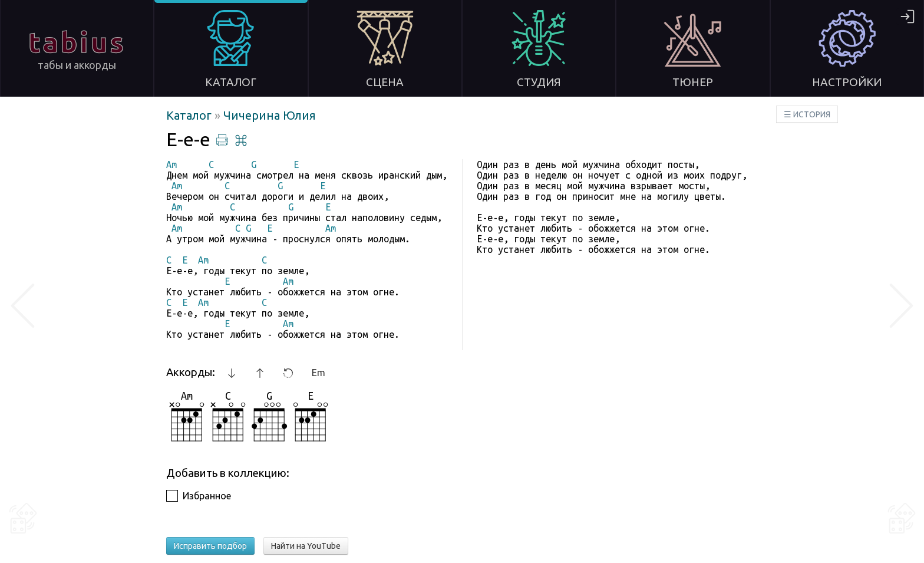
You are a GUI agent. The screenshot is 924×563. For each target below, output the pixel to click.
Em (319, 373)
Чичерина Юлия (270, 115)
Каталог (190, 115)
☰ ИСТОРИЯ (807, 114)
